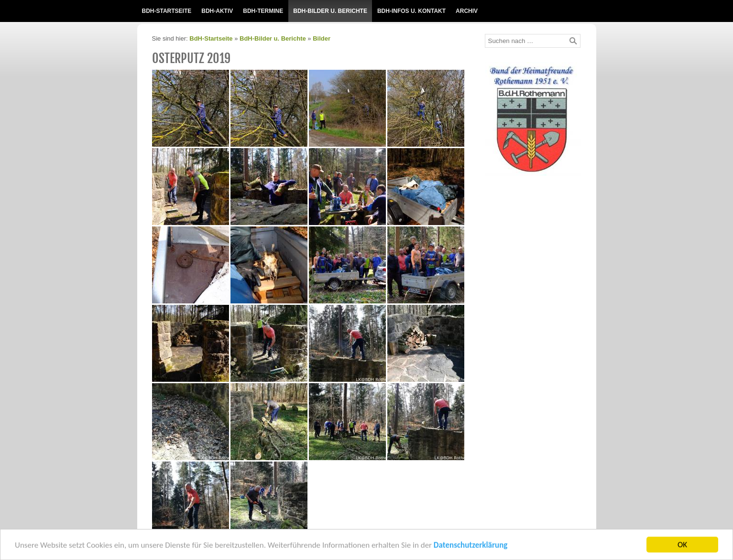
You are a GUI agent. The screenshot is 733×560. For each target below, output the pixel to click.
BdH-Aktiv (217, 11)
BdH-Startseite (167, 11)
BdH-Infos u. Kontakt (411, 11)
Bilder (322, 38)
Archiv (467, 11)
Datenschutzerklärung (470, 547)
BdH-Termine (263, 11)
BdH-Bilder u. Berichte (330, 11)
